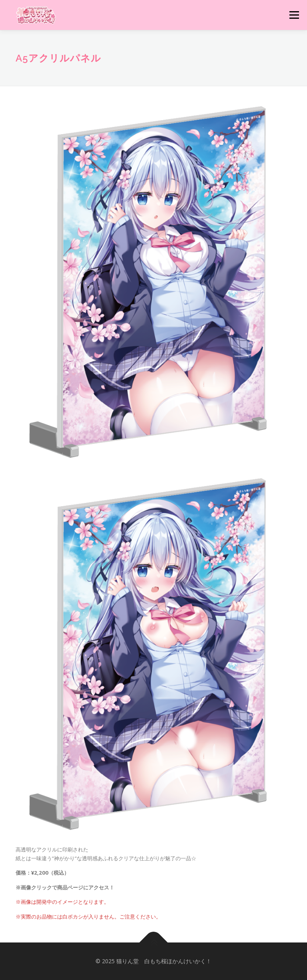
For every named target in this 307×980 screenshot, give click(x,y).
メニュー (294, 15)
